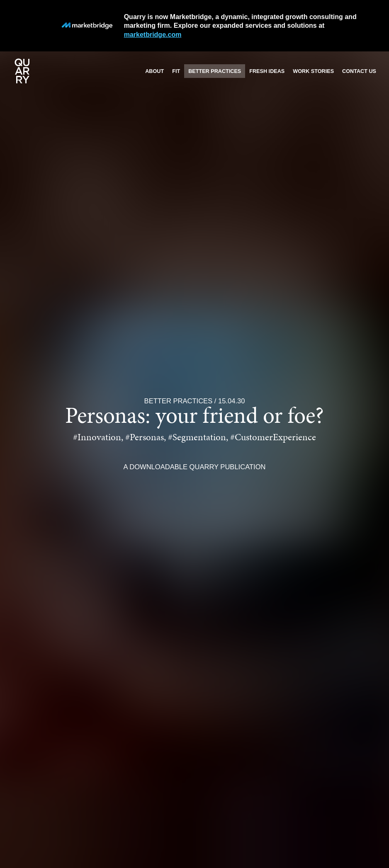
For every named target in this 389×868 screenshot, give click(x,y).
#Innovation (97, 438)
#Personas (145, 438)
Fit (176, 71)
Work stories (313, 71)
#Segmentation (197, 438)
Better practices (215, 71)
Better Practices (179, 401)
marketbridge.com (153, 35)
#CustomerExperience (273, 438)
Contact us (359, 71)
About (154, 71)
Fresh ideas (267, 71)
